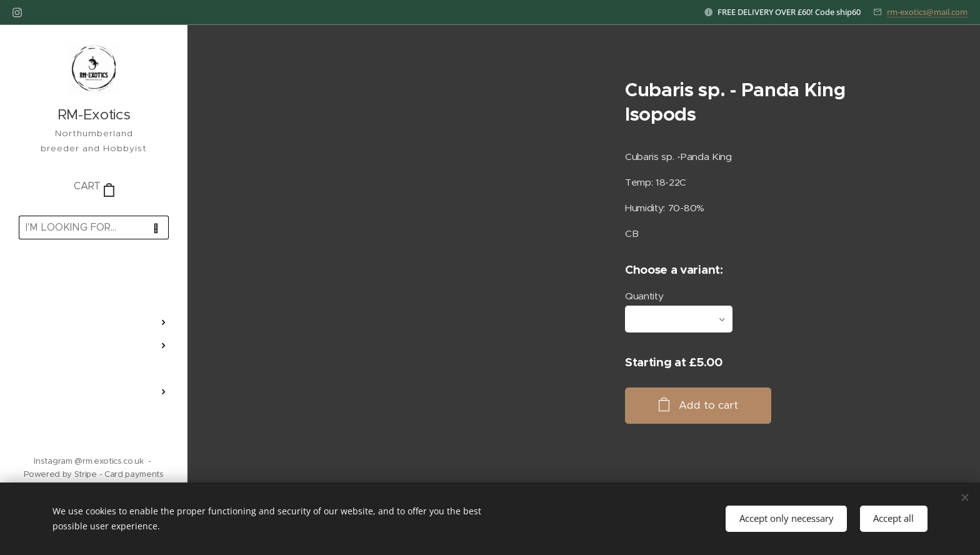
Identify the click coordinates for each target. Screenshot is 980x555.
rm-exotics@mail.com (927, 12)
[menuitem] (94, 285)
